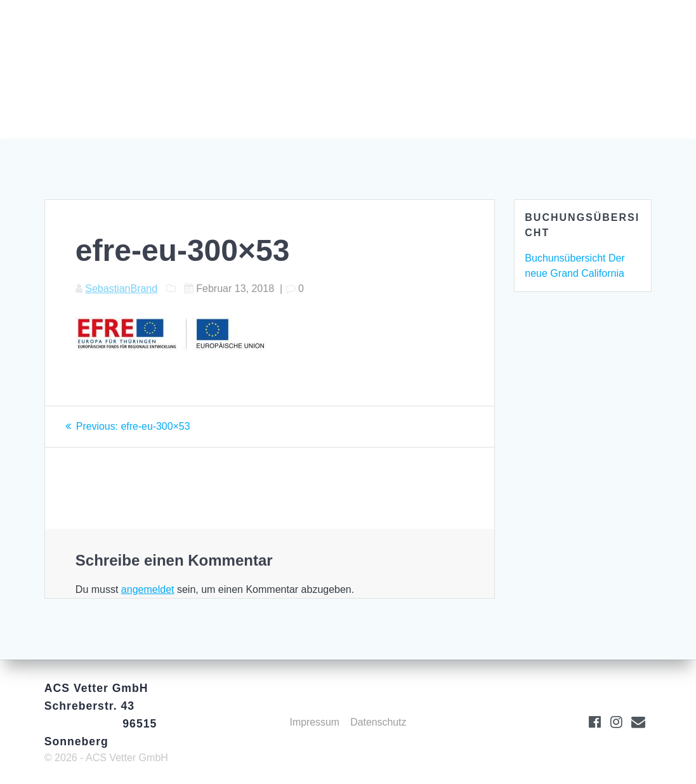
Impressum (314, 722)
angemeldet (148, 589)
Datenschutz (378, 722)
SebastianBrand (121, 289)
